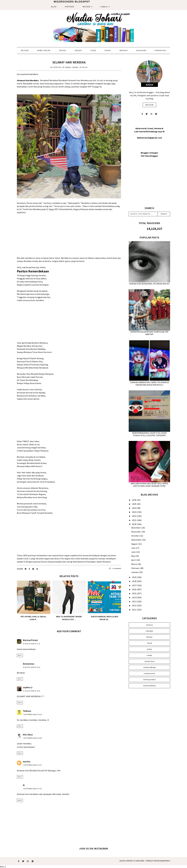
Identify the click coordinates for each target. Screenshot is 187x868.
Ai (24, 785)
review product (149, 679)
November (136, 532)
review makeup (149, 667)
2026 (134, 500)
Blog (54, 7)
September (137, 540)
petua (149, 649)
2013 (134, 601)
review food (149, 661)
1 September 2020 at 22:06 (32, 738)
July (133, 548)
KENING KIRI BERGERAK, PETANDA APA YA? (149, 284)
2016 (134, 589)
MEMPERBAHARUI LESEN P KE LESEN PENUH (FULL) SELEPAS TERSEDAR (149, 434)
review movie (149, 673)
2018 (134, 581)
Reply (20, 655)
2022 (134, 516)
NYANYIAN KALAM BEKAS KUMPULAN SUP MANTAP (149, 333)
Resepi (79, 51)
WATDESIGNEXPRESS (162, 861)
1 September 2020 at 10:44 (32, 714)
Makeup (124, 51)
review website (149, 686)
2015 (134, 593)
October (135, 536)
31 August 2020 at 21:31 (31, 644)
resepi (149, 655)
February (136, 568)
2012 (134, 605)
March (134, 564)
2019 (134, 577)
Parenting (160, 51)
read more (149, 105)
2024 (134, 508)
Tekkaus (27, 711)
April (134, 560)
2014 (134, 597)
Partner (70, 7)
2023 (134, 512)
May (133, 556)
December (136, 528)
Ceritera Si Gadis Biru (135, 861)
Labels (104, 7)
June (134, 552)
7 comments (115, 568)
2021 (134, 520)
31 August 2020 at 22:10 (31, 667)
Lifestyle (57, 67)
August (135, 544)
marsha (27, 762)
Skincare (141, 51)
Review (86, 7)
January (135, 572)
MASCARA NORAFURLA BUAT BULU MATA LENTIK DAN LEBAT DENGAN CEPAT (149, 485)
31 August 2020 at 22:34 (31, 691)
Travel (63, 51)
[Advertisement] (69, 238)
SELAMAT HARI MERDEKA (69, 62)
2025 (134, 504)
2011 (134, 610)
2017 (134, 585)
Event (108, 51)
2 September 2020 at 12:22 (32, 765)
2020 (134, 524)
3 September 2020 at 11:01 (32, 789)
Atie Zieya (28, 735)
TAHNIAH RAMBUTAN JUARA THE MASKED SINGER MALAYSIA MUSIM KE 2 (149, 384)
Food (93, 51)
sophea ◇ (28, 687)
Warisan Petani (30, 640)
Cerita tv (149, 625)
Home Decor (44, 51)
